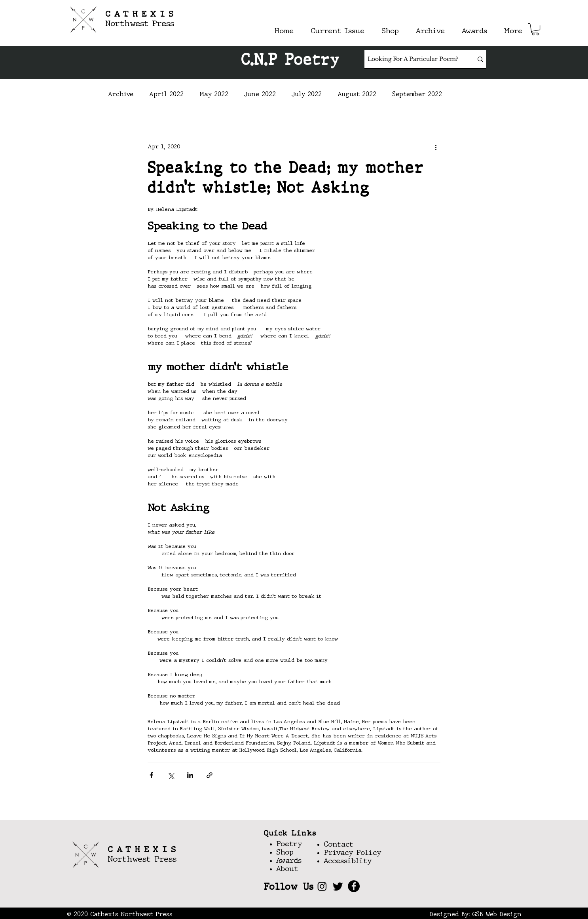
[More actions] (436, 147)
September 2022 (417, 95)
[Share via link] (210, 775)
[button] (535, 29)
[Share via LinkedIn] (190, 775)
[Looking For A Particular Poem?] (413, 59)
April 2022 (166, 95)
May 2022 (214, 95)
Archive (121, 95)
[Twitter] (338, 886)
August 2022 (357, 95)
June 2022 (260, 95)
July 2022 (307, 95)
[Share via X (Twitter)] (171, 775)
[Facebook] (354, 886)
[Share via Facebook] (151, 775)
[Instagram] (322, 886)
